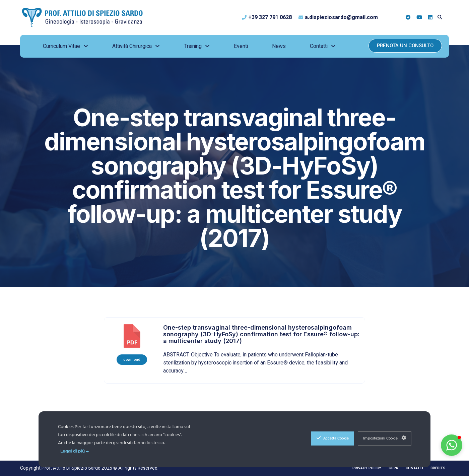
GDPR (393, 468)
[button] (440, 17)
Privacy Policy (367, 468)
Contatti (414, 468)
